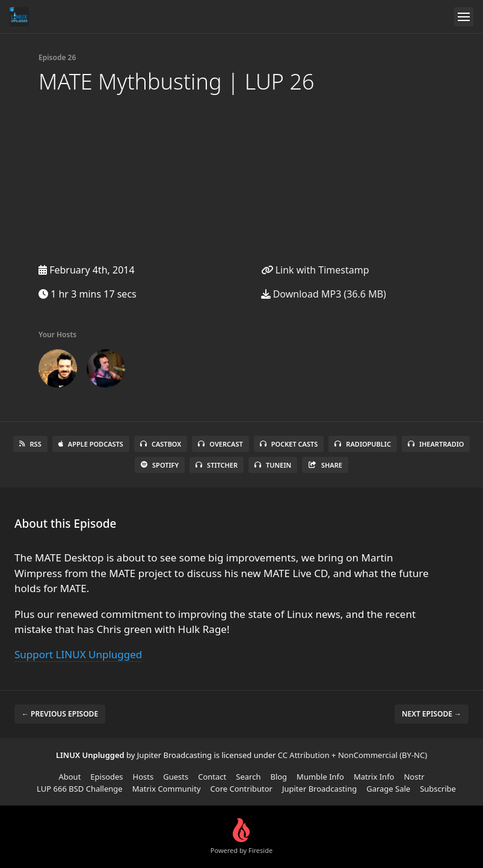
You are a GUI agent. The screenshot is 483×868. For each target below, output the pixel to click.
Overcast (220, 444)
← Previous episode (60, 714)
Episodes (106, 777)
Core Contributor (241, 789)
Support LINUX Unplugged (78, 654)
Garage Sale (388, 789)
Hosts (143, 777)
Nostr (414, 777)
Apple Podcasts (91, 444)
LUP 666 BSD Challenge (80, 789)
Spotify (160, 465)
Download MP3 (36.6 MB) (324, 294)
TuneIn (273, 465)
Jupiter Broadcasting (319, 789)
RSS (30, 444)
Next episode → (432, 714)
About (69, 777)
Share (325, 465)
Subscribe (438, 789)
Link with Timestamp (315, 270)
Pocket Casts (289, 444)
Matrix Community (167, 789)
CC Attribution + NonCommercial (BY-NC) (352, 755)
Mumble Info (320, 777)
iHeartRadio (436, 444)
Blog (278, 777)
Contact (212, 777)
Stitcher (217, 465)
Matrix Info (374, 777)
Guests (176, 777)
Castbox (161, 444)
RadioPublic (363, 444)
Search (248, 777)
